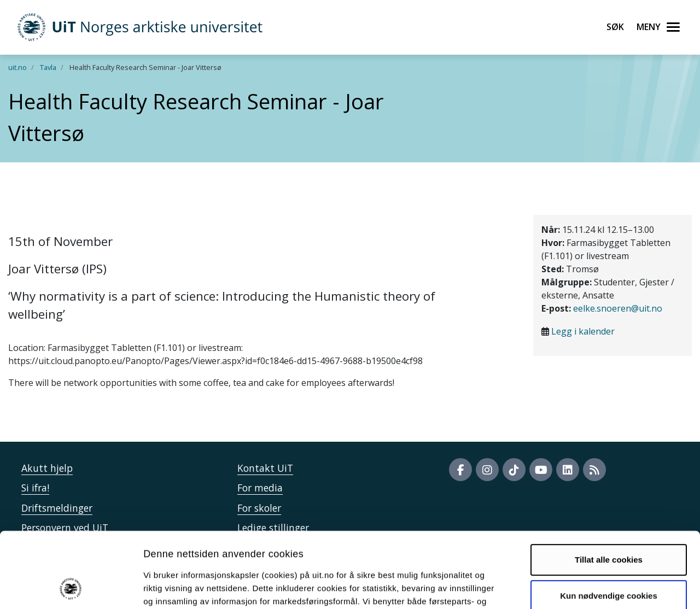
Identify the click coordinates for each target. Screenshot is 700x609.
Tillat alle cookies (609, 489)
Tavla (48, 67)
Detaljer (582, 587)
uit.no (17, 67)
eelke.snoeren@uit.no (618, 308)
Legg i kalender (583, 331)
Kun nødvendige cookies (609, 525)
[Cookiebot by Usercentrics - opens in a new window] (71, 588)
